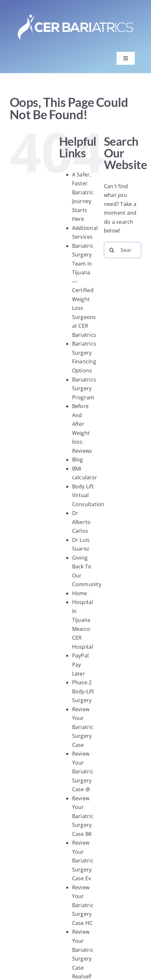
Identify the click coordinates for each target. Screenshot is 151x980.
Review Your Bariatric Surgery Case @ (83, 771)
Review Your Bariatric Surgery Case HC (83, 905)
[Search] (112, 250)
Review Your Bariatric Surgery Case (83, 727)
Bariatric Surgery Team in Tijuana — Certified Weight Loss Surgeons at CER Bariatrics (84, 290)
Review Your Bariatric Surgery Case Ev (83, 860)
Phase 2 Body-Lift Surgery (83, 691)
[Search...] (123, 250)
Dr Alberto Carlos (82, 522)
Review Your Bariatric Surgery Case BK (83, 816)
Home (80, 593)
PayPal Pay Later (80, 664)
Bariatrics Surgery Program (84, 388)
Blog (78, 460)
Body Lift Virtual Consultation (88, 495)
